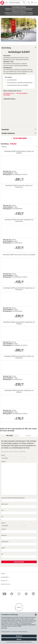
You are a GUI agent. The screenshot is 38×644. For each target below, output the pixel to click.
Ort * (2, 517)
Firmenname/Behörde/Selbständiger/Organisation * (13, 498)
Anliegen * (4, 462)
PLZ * (3, 510)
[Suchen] (24, 2)
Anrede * (3, 523)
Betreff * (3, 455)
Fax (2, 554)
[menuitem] (6, 3)
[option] (19, 30)
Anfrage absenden (19, 562)
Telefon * (3, 548)
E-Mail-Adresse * (5, 542)
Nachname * (4, 535)
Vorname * (4, 529)
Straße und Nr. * (5, 504)
